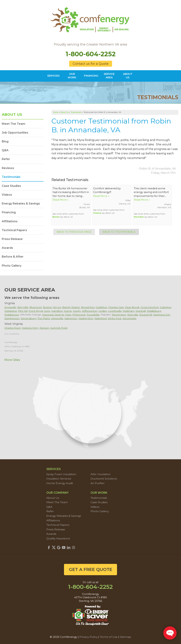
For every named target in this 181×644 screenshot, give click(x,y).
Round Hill (146, 315)
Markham (129, 311)
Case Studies (11, 186)
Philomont (79, 315)
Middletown (12, 315)
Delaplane (11, 311)
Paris (68, 315)
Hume (68, 311)
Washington (86, 318)
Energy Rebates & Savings (21, 204)
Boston (48, 307)
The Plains (44, 318)
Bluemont (36, 307)
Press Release (12, 239)
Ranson (44, 328)
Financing (9, 212)
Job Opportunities (15, 133)
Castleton (101, 307)
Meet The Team (14, 124)
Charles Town (13, 328)
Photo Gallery (12, 266)
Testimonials (11, 177)
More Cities (12, 360)
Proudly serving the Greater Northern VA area (90, 45)
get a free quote (91, 569)
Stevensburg (29, 318)
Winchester (129, 318)
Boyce (57, 307)
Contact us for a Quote (91, 64)
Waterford (100, 318)
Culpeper (166, 307)
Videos (7, 195)
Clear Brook (132, 307)
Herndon (139, 217)
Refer (6, 159)
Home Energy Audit (60, 483)
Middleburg (154, 311)
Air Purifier (97, 483)
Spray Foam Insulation (61, 474)
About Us (12, 115)
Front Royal (36, 311)
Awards (7, 248)
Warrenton (71, 318)
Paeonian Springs (53, 315)
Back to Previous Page (74, 232)
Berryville (23, 307)
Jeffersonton (90, 311)
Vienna (97, 213)
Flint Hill (23, 311)
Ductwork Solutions (104, 479)
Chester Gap (116, 307)
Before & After (13, 257)
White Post (115, 318)
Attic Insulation (100, 474)
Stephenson (12, 318)
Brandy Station (71, 307)
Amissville (10, 307)
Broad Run (88, 307)
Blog (5, 141)
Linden (103, 311)
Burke (56, 217)
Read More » (61, 200)
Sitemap (125, 637)
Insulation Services (59, 479)
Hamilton (57, 311)
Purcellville (93, 315)
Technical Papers (14, 230)
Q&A (5, 150)
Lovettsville (115, 311)
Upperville (57, 318)
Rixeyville (133, 315)
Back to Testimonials (119, 232)
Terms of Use (109, 637)
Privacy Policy (88, 637)
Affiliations (10, 221)
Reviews (8, 168)
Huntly (77, 311)
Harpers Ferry (30, 328)
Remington (119, 315)
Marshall (141, 311)
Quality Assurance (58, 538)
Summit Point (59, 328)
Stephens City (162, 315)
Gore (47, 311)
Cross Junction (150, 307)
